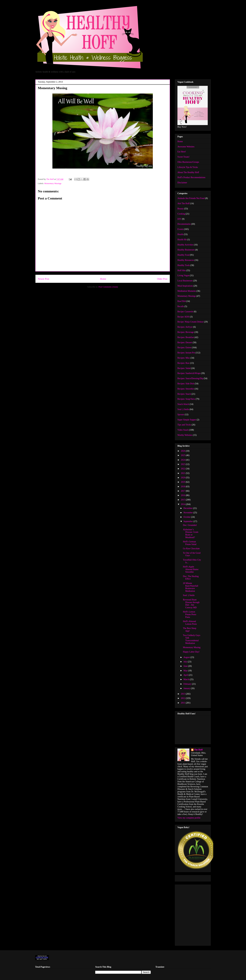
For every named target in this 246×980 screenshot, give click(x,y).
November (188, 513)
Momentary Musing (192, 647)
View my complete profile (189, 818)
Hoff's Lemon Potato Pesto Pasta (190, 614)
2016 (183, 495)
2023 (183, 464)
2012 (183, 698)
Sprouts (181, 415)
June (186, 666)
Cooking (181, 214)
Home (103, 279)
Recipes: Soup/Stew (186, 399)
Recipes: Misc (184, 358)
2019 (183, 482)
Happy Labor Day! (191, 652)
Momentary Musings (53, 183)
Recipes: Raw (183, 363)
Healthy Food (183, 255)
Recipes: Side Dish (186, 384)
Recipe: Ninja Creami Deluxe (190, 322)
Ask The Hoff (183, 203)
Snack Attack (183, 404)
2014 (183, 504)
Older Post (162, 279)
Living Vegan (183, 275)
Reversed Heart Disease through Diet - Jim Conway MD (191, 604)
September (188, 521)
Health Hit (182, 240)
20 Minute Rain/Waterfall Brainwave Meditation (191, 587)
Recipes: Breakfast (186, 337)
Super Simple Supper (187, 420)
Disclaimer (182, 183)
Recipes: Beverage (186, 332)
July (186, 662)
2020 (183, 478)
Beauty (181, 209)
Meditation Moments (187, 291)
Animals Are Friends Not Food (191, 198)
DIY (179, 219)
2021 (183, 473)
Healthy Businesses (186, 250)
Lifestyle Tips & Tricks (188, 167)
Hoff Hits (182, 270)
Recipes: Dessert (185, 342)
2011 (183, 703)
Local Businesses (185, 281)
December (188, 508)
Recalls (181, 306)
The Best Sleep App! (190, 630)
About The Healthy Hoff (188, 172)
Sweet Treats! (183, 157)
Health (180, 234)
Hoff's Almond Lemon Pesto (190, 623)
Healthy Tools (184, 265)
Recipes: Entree (184, 348)
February (188, 684)
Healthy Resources (186, 260)
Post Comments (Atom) (108, 287)
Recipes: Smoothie (186, 389)
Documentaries (184, 224)
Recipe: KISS (183, 317)
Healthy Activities (185, 245)
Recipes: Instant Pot (186, 353)
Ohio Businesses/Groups (188, 162)
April (186, 675)
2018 (183, 487)
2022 (183, 469)
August (187, 657)
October (187, 517)
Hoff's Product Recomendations (191, 177)
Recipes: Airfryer (185, 327)
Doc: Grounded (190, 525)
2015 (183, 500)
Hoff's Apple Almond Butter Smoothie (191, 569)
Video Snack (183, 430)
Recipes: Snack (184, 394)
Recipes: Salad (184, 368)
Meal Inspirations (185, 286)
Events (180, 229)
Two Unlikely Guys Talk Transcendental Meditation (192, 639)
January (187, 688)
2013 (183, 694)
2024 (183, 460)
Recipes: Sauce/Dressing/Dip (190, 378)
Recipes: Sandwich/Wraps (189, 373)
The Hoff (198, 750)
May (186, 671)
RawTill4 (182, 301)
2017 (183, 491)
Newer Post (43, 279)
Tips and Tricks (184, 425)
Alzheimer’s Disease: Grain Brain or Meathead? (191, 533)
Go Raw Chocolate (191, 549)
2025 (183, 455)
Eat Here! (182, 152)
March (187, 679)
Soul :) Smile (183, 409)
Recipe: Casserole (185, 312)
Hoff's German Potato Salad (190, 543)
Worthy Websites (185, 435)
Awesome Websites (186, 147)
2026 (183, 451)
